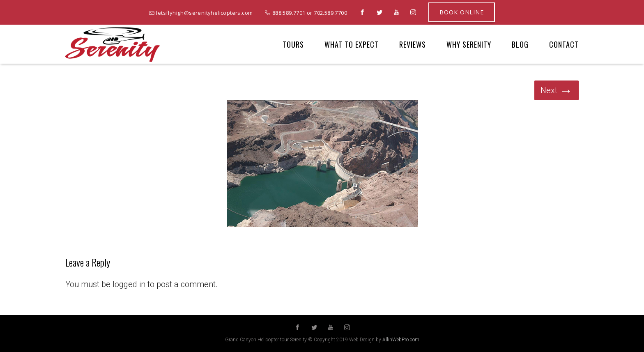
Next (557, 90)
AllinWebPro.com (401, 340)
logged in (129, 284)
